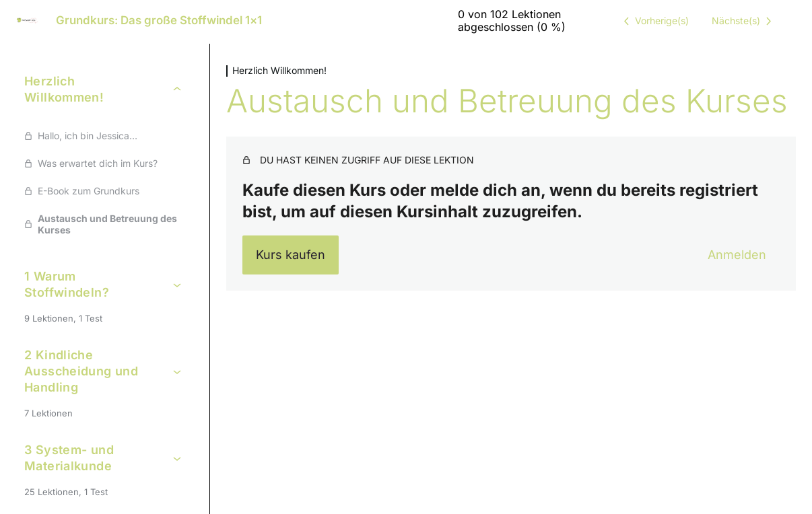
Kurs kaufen (291, 255)
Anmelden (737, 255)
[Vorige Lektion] (654, 21)
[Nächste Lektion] (744, 21)
